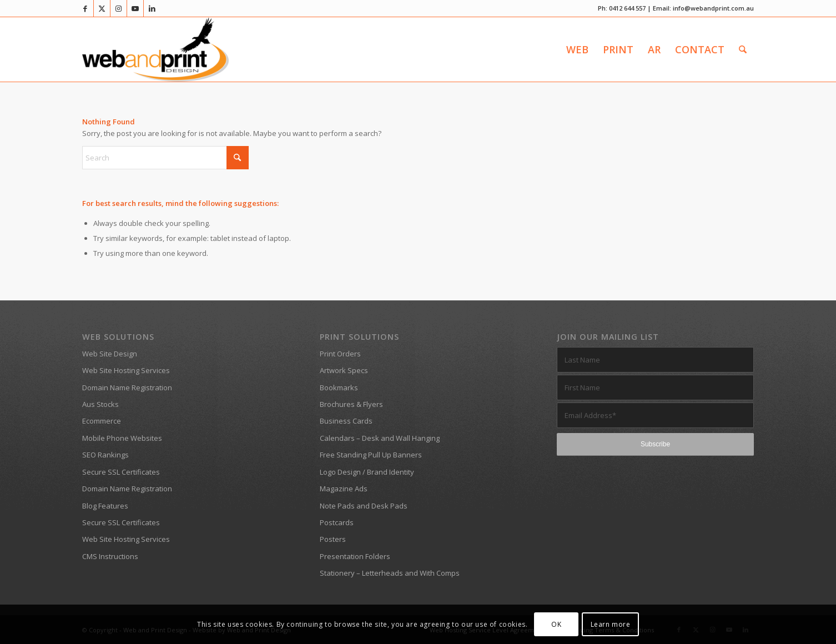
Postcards (337, 522)
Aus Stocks (100, 404)
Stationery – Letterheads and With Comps (390, 573)
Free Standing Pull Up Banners (371, 455)
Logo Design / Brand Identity (367, 472)
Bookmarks (339, 388)
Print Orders (340, 354)
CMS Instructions (110, 556)
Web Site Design (110, 354)
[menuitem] (577, 49)
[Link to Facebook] (85, 8)
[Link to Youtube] (135, 8)
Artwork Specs (344, 370)
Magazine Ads (344, 489)
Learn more (611, 624)
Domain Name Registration (127, 388)
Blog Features (105, 506)
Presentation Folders (355, 556)
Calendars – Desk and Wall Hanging (380, 438)
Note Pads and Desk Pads (364, 506)
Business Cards (346, 421)
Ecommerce (102, 421)
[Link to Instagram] (119, 8)
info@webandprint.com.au (713, 8)
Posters (333, 539)
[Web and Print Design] (155, 49)
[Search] (743, 49)
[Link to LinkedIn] (152, 8)
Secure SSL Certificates (121, 472)
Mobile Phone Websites (122, 438)
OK (556, 624)
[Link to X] (102, 8)
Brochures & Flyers (351, 404)
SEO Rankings (105, 455)
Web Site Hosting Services (126, 370)
